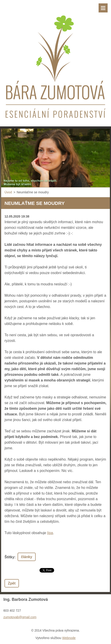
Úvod (8, 192)
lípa (50, 533)
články (27, 557)
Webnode (69, 638)
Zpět (12, 583)
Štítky (9, 557)
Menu (103, 8)
